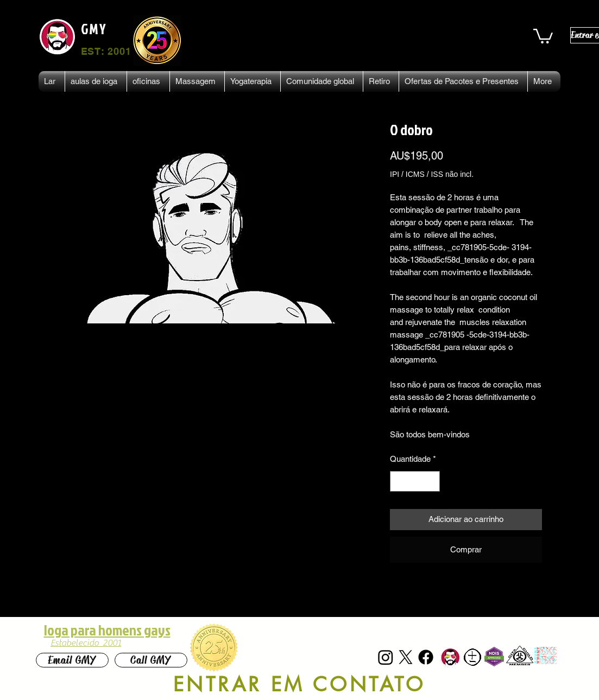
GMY (94, 29)
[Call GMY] (151, 660)
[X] (406, 657)
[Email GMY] (72, 660)
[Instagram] (386, 657)
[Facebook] (426, 657)
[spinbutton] (415, 482)
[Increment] (431, 482)
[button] (543, 35)
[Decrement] (399, 482)
